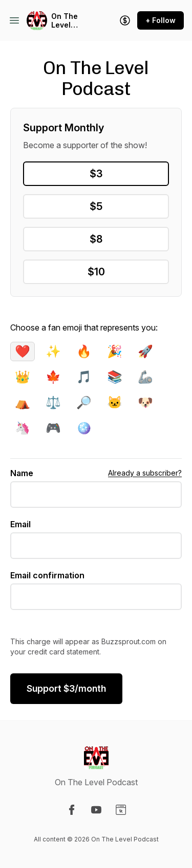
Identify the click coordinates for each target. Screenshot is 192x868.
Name (22, 473)
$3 (96, 174)
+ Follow (161, 20)
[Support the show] (125, 20)
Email (20, 524)
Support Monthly (63, 128)
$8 (96, 239)
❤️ (23, 351)
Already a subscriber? (145, 473)
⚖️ (53, 402)
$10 (96, 272)
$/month (66, 688)
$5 (96, 206)
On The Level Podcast (66, 21)
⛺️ (23, 402)
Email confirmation (47, 575)
